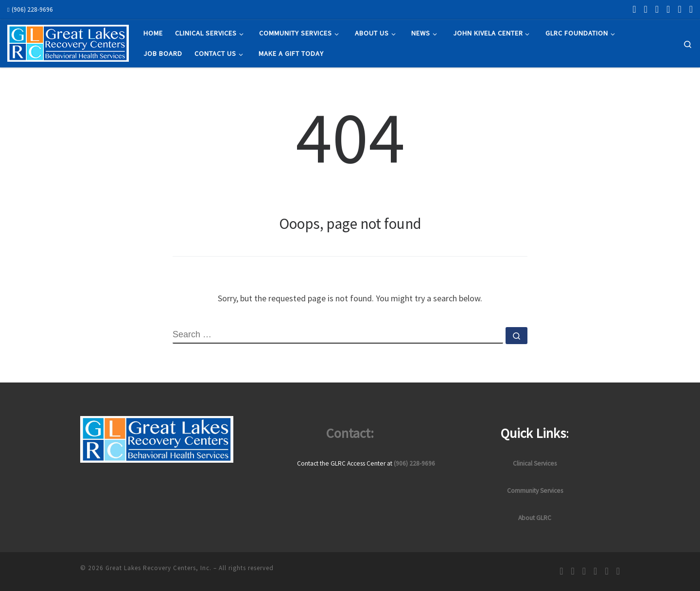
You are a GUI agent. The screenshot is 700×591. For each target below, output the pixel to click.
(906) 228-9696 (414, 463)
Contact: (350, 433)
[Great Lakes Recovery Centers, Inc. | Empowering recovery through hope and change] (68, 42)
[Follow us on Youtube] (691, 9)
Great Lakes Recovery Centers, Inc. (158, 568)
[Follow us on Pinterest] (679, 9)
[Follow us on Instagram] (645, 9)
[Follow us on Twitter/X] (668, 9)
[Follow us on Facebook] (634, 9)
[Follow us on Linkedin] (657, 9)
